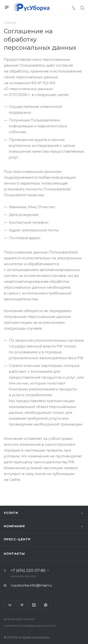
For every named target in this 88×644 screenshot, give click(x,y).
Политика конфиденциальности (30, 626)
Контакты (14, 554)
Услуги (11, 513)
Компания (14, 526)
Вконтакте (10, 605)
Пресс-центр (17, 539)
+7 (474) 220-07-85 (28, 571)
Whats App (46, 605)
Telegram (22, 605)
